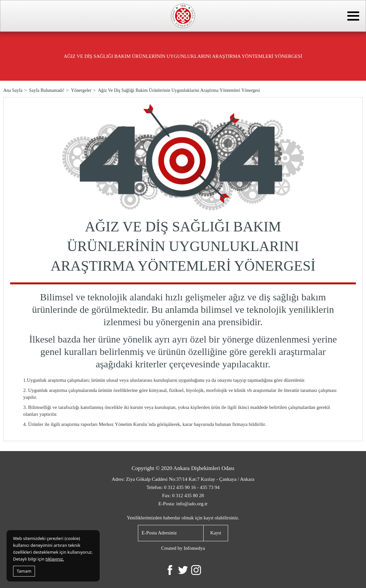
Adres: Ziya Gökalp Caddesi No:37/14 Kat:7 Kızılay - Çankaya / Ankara (183, 479)
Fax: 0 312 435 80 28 (183, 496)
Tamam (24, 571)
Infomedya (194, 548)
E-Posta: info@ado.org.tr (183, 504)
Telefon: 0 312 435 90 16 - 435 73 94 (183, 487)
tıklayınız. (55, 559)
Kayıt (216, 533)
